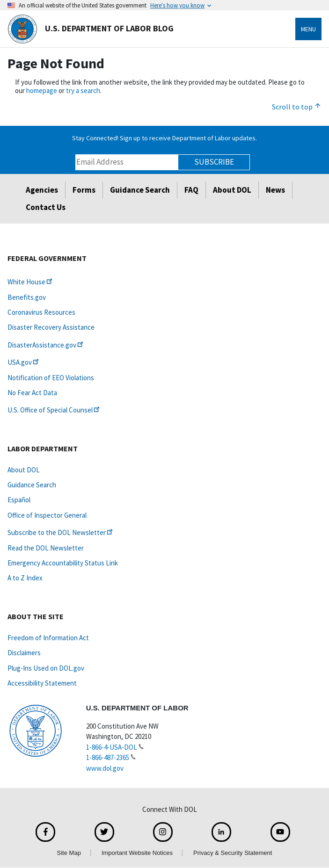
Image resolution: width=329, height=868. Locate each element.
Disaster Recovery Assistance (51, 327)
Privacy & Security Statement (233, 853)
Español (19, 500)
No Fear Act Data (32, 393)
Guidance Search (140, 190)
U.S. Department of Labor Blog (91, 29)
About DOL (232, 190)
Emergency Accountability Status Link (63, 563)
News (275, 190)
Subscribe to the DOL (61, 532)
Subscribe (214, 162)
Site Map (69, 853)
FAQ (191, 190)
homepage (42, 90)
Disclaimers (24, 653)
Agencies (42, 190)
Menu (308, 29)
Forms (84, 190)
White (31, 282)
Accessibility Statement (42, 683)
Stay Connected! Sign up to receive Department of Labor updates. (164, 138)
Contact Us (46, 207)
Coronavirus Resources (41, 312)
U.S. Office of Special (54, 410)
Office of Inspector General (47, 515)
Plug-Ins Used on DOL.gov (46, 668)
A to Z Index (25, 578)
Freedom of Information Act (48, 638)
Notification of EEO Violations (51, 378)
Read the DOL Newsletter (46, 548)
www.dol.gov (105, 768)
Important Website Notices (137, 853)
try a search (83, 90)
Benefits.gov (27, 297)
